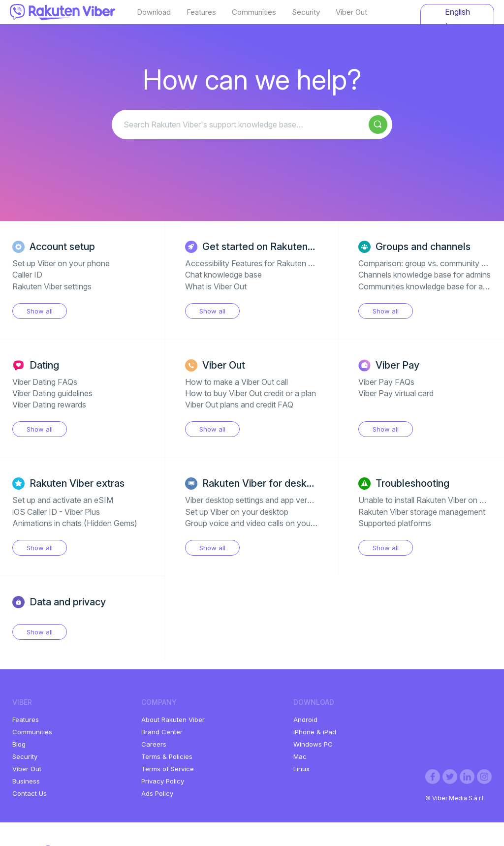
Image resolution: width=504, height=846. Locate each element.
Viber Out (351, 12)
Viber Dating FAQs (45, 382)
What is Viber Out (216, 286)
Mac (300, 756)
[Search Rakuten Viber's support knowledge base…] (252, 125)
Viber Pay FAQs (386, 382)
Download (154, 12)
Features (201, 12)
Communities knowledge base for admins (431, 286)
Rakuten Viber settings (52, 286)
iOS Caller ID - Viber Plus (56, 512)
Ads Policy (157, 793)
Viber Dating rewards (49, 405)
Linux (301, 769)
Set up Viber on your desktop (237, 512)
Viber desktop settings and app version (253, 500)
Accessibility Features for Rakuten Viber (256, 263)
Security (306, 12)
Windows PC (313, 744)
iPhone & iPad (315, 732)
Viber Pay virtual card (396, 393)
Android (305, 720)
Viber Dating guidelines (52, 393)
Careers (154, 744)
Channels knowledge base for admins (425, 275)
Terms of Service (168, 769)
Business (26, 781)
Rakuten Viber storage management (422, 512)
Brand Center (162, 732)
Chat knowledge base (223, 275)
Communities (254, 12)
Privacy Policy (163, 781)
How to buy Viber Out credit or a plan (251, 393)
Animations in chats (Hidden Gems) (75, 523)
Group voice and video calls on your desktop (264, 523)
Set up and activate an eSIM (63, 500)
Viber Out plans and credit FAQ (239, 405)
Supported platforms (395, 523)
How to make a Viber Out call (236, 382)
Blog (19, 744)
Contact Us (30, 793)
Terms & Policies (167, 756)
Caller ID (27, 275)
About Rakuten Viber (173, 720)
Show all (40, 311)
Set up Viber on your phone (61, 263)
